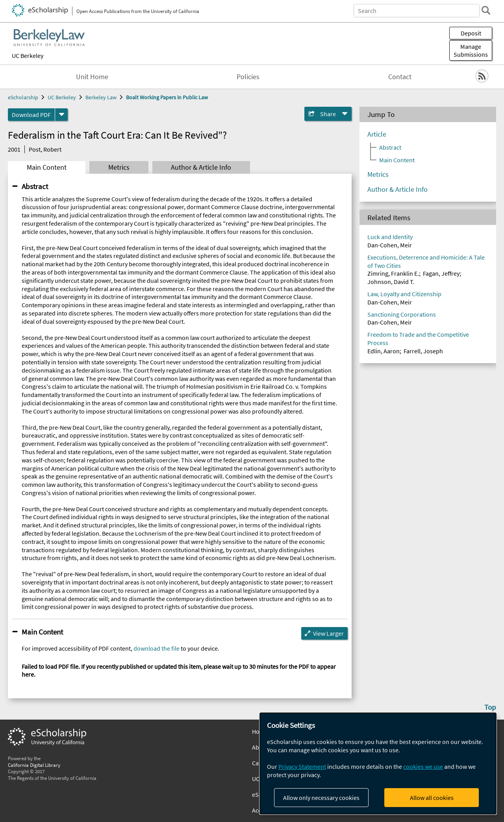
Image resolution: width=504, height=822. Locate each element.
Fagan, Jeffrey (441, 273)
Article (377, 134)
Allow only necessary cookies (321, 798)
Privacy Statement (302, 766)
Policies (248, 77)
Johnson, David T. (391, 282)
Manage (471, 50)
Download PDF (31, 115)
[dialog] (378, 764)
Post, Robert (45, 149)
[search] (486, 10)
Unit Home (92, 77)
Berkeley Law (101, 97)
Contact (400, 77)
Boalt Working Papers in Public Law (167, 97)
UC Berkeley (28, 56)
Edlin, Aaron (384, 351)
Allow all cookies (432, 798)
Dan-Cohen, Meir (390, 245)
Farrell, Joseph (423, 351)
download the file (157, 648)
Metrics (119, 167)
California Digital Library (34, 765)
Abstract (35, 186)
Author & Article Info (201, 167)
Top (490, 707)
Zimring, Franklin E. (393, 273)
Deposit (471, 33)
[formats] (61, 115)
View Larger (328, 633)
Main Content (47, 167)
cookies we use (423, 766)
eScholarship (23, 97)
